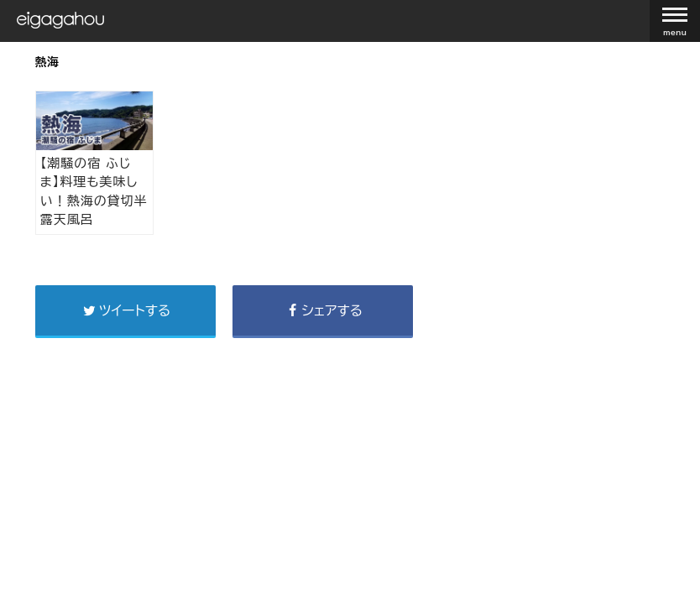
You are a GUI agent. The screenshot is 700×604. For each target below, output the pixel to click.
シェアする (323, 310)
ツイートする (125, 310)
